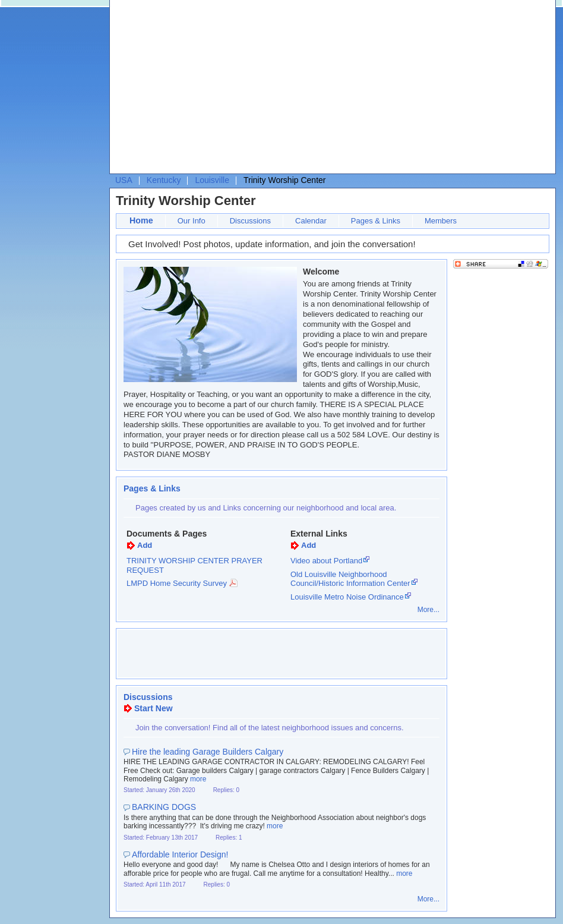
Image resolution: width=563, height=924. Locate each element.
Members (441, 221)
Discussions (250, 221)
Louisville (212, 180)
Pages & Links (376, 221)
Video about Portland (326, 561)
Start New (154, 708)
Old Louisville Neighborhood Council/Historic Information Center (350, 579)
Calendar (311, 221)
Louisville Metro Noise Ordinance (347, 597)
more (198, 779)
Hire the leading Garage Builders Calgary (208, 752)
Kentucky (164, 180)
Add (145, 545)
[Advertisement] (278, 90)
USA (124, 180)
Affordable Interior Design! (180, 854)
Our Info (192, 221)
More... (428, 610)
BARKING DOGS (164, 807)
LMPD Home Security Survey (177, 583)
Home (141, 220)
